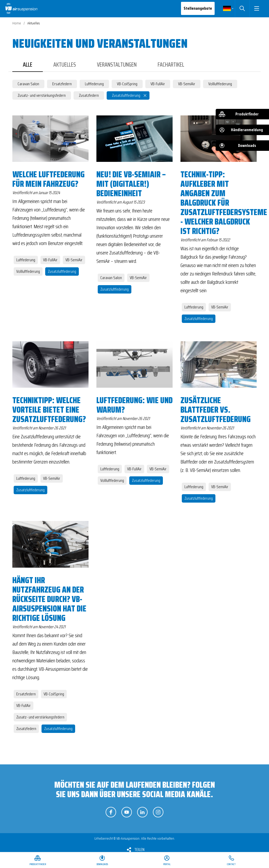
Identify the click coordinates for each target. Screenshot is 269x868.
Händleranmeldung (247, 130)
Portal (167, 864)
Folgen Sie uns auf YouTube (127, 812)
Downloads (247, 145)
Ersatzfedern (62, 84)
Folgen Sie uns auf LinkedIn (142, 812)
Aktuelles (65, 65)
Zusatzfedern (89, 95)
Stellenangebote (198, 8)
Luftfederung (94, 84)
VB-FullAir (158, 84)
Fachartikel (171, 65)
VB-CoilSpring (127, 84)
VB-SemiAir (187, 84)
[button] (257, 8)
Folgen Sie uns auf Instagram (158, 812)
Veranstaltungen (117, 65)
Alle (28, 65)
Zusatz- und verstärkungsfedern (42, 95)
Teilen (139, 850)
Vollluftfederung (220, 84)
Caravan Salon (28, 84)
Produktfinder (247, 114)
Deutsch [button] (227, 8)
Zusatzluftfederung (126, 95)
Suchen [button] (242, 8)
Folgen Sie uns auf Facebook (111, 812)
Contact (231, 864)
